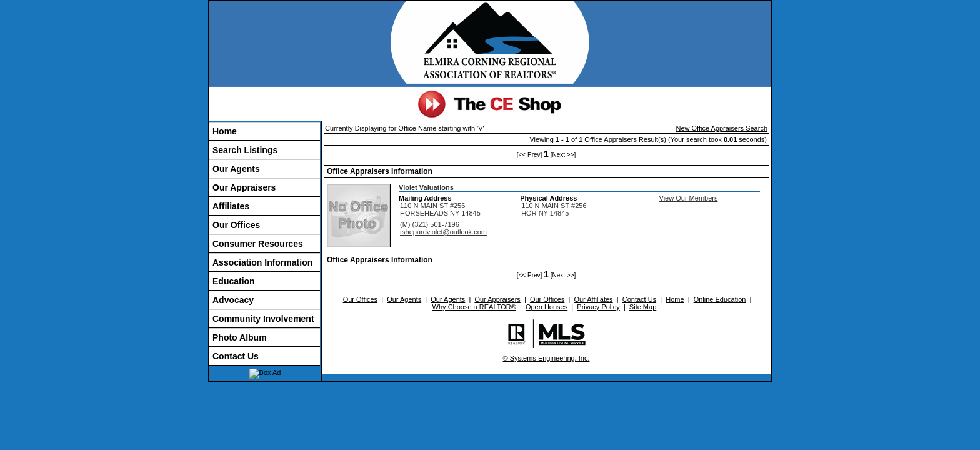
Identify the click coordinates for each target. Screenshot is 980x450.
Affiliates (231, 206)
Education (234, 281)
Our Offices (236, 225)
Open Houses (547, 307)
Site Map (643, 307)
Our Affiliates (593, 299)
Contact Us (236, 356)
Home (225, 131)
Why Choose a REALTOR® (474, 307)
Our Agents (236, 169)
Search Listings (245, 150)
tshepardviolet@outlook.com (443, 232)
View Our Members (689, 198)
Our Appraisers (244, 187)
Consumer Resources (258, 244)
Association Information (262, 262)
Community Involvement (263, 319)
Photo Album (240, 337)
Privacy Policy (598, 307)
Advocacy (233, 300)
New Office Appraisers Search (722, 128)
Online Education (720, 299)
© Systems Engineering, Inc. (547, 358)
